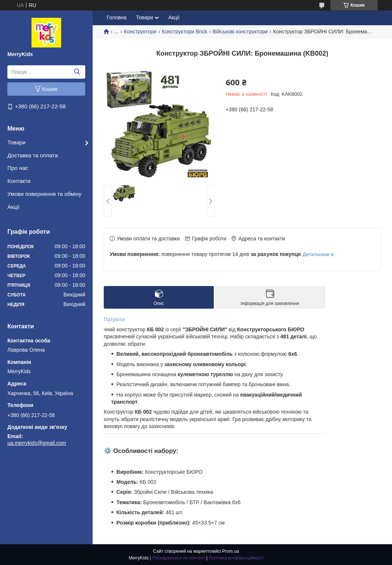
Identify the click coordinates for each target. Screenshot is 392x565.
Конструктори (140, 32)
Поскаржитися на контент (179, 558)
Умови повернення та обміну (44, 194)
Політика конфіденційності (236, 558)
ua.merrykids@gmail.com (37, 443)
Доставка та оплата (33, 155)
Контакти (19, 181)
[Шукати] (77, 72)
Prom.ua (231, 551)
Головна (117, 17)
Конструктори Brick (185, 32)
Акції (14, 207)
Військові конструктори (240, 32)
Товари (16, 142)
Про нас (18, 168)
